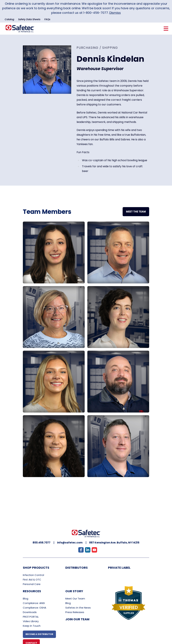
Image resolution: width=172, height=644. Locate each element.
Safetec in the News (78, 608)
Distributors (77, 568)
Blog (26, 599)
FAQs (47, 19)
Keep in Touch (32, 626)
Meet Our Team (75, 599)
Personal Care (32, 584)
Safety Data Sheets (29, 19)
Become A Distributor (39, 634)
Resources (32, 591)
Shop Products (36, 568)
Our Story (74, 591)
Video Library (31, 621)
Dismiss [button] (115, 13)
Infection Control (33, 575)
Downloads (30, 612)
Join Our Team (77, 619)
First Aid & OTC (32, 580)
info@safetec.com (70, 543)
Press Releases (75, 612)
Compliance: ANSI (34, 603)
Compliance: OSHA (35, 608)
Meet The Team (136, 212)
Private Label (119, 568)
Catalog (9, 19)
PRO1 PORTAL (31, 617)
